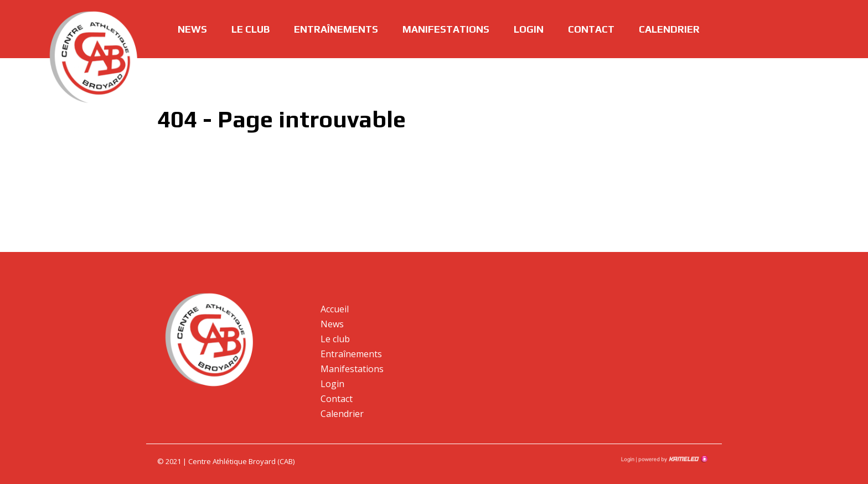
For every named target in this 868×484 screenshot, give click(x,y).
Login (529, 29)
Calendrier (669, 29)
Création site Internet (672, 459)
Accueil (335, 309)
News (192, 29)
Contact (591, 29)
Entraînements (336, 29)
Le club (250, 29)
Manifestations (446, 29)
